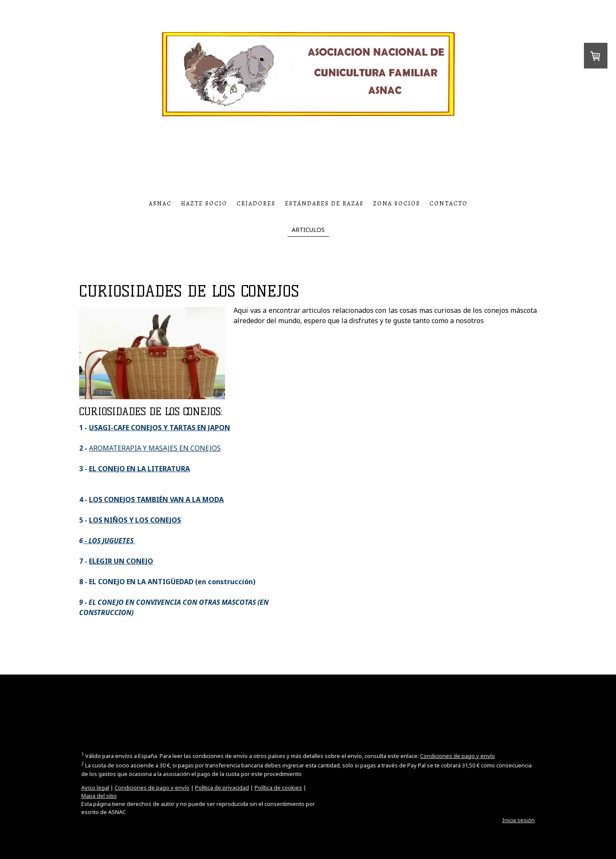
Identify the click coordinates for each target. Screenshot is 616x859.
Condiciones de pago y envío (458, 756)
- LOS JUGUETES (109, 541)
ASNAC (160, 204)
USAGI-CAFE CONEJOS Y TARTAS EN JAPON (160, 428)
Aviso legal (95, 788)
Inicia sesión (518, 820)
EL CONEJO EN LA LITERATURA (139, 469)
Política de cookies (278, 788)
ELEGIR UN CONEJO (121, 561)
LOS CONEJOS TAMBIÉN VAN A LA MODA (156, 499)
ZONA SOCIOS (397, 204)
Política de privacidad (222, 788)
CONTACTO (449, 204)
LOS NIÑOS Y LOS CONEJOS (135, 520)
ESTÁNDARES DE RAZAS (324, 204)
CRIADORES (256, 204)
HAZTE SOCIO (204, 204)
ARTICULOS (308, 230)
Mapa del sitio (99, 796)
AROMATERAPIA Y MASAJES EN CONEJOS (155, 448)
